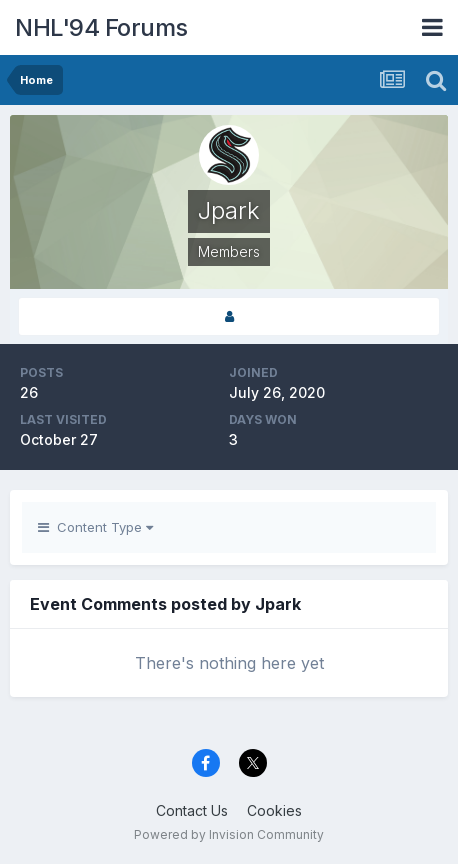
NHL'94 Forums (101, 27)
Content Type (95, 527)
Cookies (274, 810)
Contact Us (192, 810)
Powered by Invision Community (229, 834)
